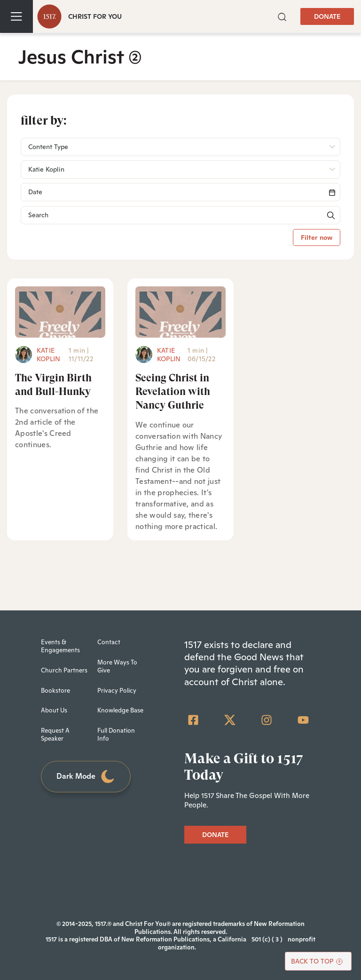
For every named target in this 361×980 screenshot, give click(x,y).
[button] (282, 16)
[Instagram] (267, 720)
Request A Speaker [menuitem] (55, 735)
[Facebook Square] (193, 720)
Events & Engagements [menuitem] (60, 646)
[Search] (180, 192)
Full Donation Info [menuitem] (116, 735)
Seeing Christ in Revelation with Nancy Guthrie (173, 392)
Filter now (317, 237)
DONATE (327, 16)
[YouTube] (303, 720)
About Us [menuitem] (54, 710)
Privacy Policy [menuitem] (117, 691)
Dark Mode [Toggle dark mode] (86, 777)
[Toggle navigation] (16, 16)
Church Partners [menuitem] (64, 670)
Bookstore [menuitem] (55, 691)
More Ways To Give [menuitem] (117, 666)
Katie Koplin (48, 355)
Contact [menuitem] (109, 642)
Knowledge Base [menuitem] (120, 710)
